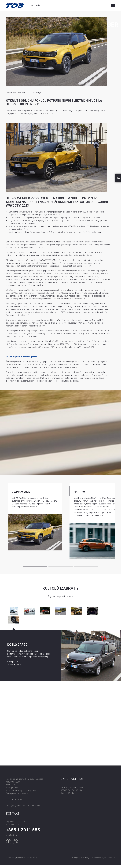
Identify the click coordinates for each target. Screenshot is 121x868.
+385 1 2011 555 (23, 830)
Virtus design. (110, 858)
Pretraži (35, 5)
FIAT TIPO (79, 492)
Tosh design (85, 858)
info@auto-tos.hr (13, 835)
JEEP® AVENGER (22, 492)
